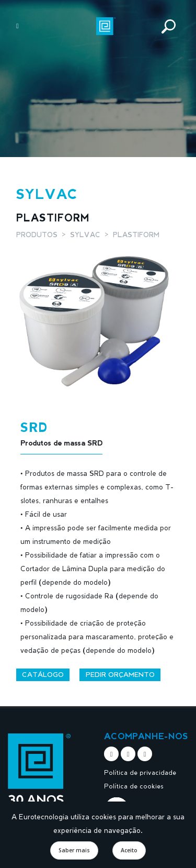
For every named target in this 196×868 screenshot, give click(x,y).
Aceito (129, 850)
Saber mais (74, 850)
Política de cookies (134, 786)
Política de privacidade (140, 772)
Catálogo (43, 674)
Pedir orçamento (120, 674)
